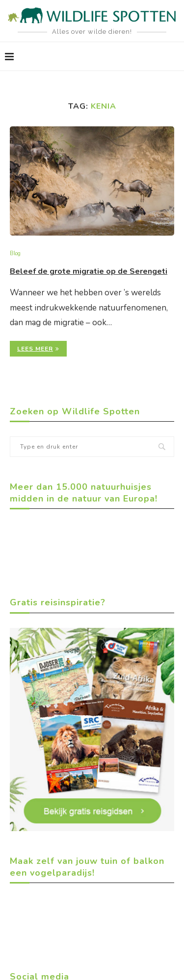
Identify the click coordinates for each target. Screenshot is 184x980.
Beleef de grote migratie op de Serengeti (89, 271)
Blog (15, 253)
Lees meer (38, 349)
